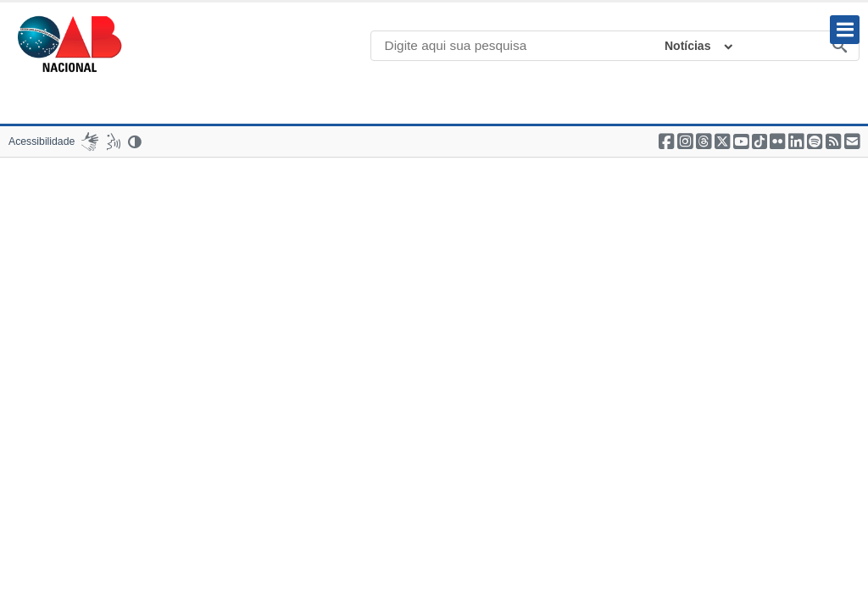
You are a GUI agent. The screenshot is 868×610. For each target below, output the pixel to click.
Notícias (687, 46)
